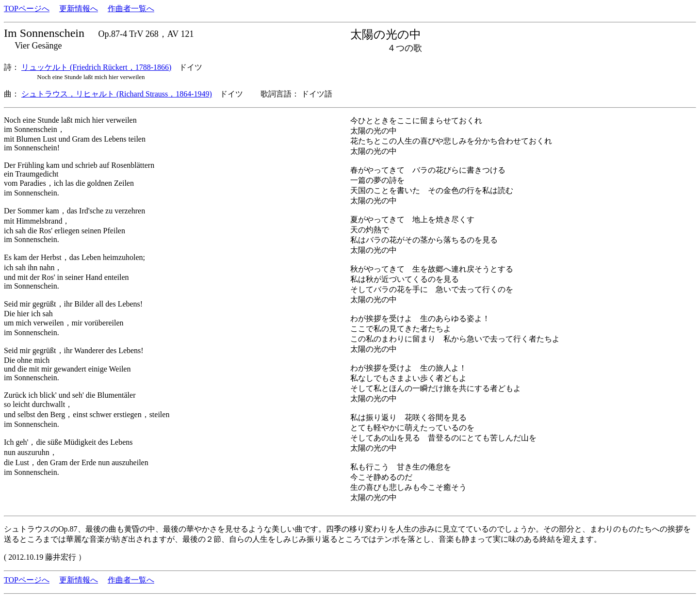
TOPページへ (27, 8)
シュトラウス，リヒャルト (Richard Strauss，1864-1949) (117, 94)
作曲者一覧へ (131, 8)
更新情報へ (79, 8)
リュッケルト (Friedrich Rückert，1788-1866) (96, 67)
